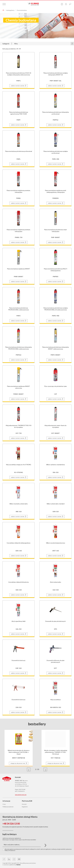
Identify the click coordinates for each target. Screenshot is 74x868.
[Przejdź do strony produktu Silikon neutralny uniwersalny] (18, 501)
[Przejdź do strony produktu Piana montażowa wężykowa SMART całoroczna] (18, 384)
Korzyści (24, 804)
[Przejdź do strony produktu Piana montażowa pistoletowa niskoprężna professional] (55, 109)
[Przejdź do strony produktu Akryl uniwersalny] (55, 579)
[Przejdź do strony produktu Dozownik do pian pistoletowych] (55, 618)
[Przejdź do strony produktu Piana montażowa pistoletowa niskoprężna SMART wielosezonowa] (55, 344)
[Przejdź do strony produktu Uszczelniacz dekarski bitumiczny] (18, 579)
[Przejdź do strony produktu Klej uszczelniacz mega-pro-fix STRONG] (18, 462)
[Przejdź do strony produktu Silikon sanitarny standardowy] (55, 462)
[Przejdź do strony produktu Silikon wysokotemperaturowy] (55, 540)
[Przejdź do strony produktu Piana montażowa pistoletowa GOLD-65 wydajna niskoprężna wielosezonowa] (18, 70)
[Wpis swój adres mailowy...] (22, 845)
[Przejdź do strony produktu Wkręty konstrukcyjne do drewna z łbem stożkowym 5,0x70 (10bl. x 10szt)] (19, 746)
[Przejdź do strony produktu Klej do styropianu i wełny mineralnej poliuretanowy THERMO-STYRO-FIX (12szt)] (56, 746)
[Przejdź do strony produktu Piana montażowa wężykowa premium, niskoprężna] (18, 188)
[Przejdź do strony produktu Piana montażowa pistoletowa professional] (18, 149)
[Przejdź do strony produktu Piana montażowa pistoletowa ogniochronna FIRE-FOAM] (18, 109)
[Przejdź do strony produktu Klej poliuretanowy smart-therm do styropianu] (55, 423)
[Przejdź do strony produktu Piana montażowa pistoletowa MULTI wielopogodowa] (55, 266)
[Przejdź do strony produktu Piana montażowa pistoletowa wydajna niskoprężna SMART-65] (55, 70)
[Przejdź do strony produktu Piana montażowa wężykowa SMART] (18, 266)
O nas (4, 804)
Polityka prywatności (8, 807)
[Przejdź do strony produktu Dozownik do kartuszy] (18, 658)
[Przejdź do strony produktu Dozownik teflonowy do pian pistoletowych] (55, 658)
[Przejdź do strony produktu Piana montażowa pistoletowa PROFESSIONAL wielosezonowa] (18, 305)
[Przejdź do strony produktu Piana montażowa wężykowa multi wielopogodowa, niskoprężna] (55, 188)
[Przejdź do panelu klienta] (66, 4)
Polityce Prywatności (10, 850)
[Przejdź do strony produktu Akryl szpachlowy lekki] (18, 618)
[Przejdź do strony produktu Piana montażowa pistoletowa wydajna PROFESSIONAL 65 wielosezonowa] (55, 305)
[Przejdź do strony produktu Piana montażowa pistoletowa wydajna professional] (55, 149)
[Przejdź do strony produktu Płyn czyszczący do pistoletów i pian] (55, 384)
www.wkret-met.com (21, 795)
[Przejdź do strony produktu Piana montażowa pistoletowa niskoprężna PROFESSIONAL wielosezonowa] (18, 344)
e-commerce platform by (11, 865)
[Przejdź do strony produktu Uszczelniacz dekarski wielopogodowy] (18, 540)
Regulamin (25, 807)
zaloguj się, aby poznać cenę (19, 763)
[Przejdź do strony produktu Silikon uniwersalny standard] (55, 501)
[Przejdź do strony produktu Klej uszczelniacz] (55, 697)
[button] (29, 769)
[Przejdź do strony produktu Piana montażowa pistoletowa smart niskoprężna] (55, 227)
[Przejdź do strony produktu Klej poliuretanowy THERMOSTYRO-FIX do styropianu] (18, 423)
